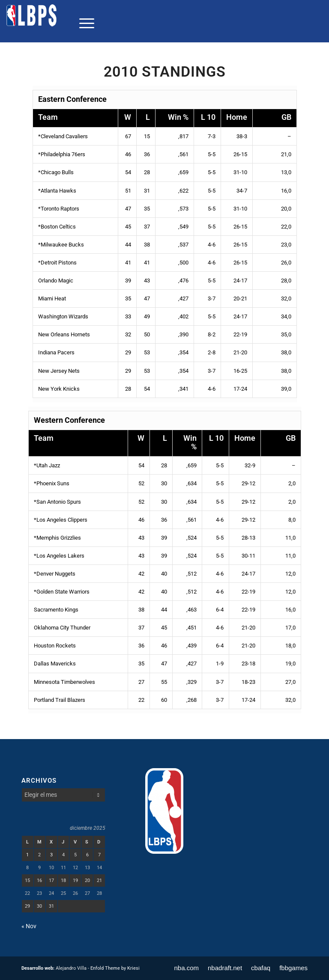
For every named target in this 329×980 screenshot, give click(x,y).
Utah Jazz (48, 465)
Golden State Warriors (63, 592)
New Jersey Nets (59, 371)
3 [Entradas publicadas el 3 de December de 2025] (51, 855)
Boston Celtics (58, 227)
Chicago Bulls (57, 172)
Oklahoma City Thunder (62, 628)
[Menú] (82, 23)
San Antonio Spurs (59, 502)
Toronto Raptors (60, 209)
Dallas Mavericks (55, 664)
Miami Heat (52, 298)
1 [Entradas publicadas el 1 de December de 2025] (27, 855)
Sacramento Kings (56, 610)
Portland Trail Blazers (60, 700)
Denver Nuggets (56, 574)
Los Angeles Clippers (62, 520)
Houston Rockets (55, 646)
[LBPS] (32, 23)
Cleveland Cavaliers (64, 136)
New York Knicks (59, 389)
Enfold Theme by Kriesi (115, 968)
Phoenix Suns (53, 483)
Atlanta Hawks (58, 191)
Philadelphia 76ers (63, 154)
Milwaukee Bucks (62, 245)
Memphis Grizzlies (59, 538)
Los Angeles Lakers (60, 556)
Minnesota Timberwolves (64, 682)
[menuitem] (82, 23)
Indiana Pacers (56, 352)
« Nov (29, 926)
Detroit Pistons (59, 263)
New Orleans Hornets (64, 334)
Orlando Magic (56, 281)
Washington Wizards (63, 316)
